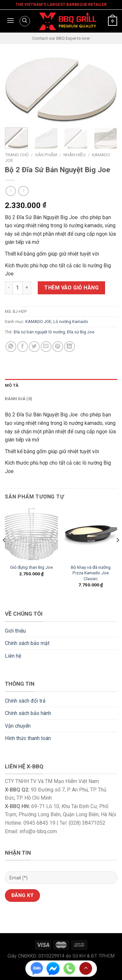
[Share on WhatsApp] (11, 347)
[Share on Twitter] (34, 347)
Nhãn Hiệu (75, 155)
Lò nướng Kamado (71, 322)
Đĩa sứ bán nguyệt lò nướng (39, 332)
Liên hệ (13, 656)
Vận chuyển (18, 726)
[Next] (117, 553)
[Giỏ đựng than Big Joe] (31, 534)
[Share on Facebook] (23, 347)
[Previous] (5, 553)
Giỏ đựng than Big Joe (31, 567)
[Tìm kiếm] (25, 21)
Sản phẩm (46, 155)
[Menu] (10, 21)
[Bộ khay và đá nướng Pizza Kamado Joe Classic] (91, 534)
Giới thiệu (15, 631)
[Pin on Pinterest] (58, 347)
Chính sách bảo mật (27, 643)
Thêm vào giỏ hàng (71, 288)
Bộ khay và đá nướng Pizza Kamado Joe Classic (91, 573)
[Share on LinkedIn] (69, 347)
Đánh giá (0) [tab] (19, 399)
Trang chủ (17, 155)
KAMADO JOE (38, 322)
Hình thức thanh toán (28, 738)
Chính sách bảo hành (28, 713)
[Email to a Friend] (46, 347)
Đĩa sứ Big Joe (81, 332)
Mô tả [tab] (12, 385)
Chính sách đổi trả (25, 701)
